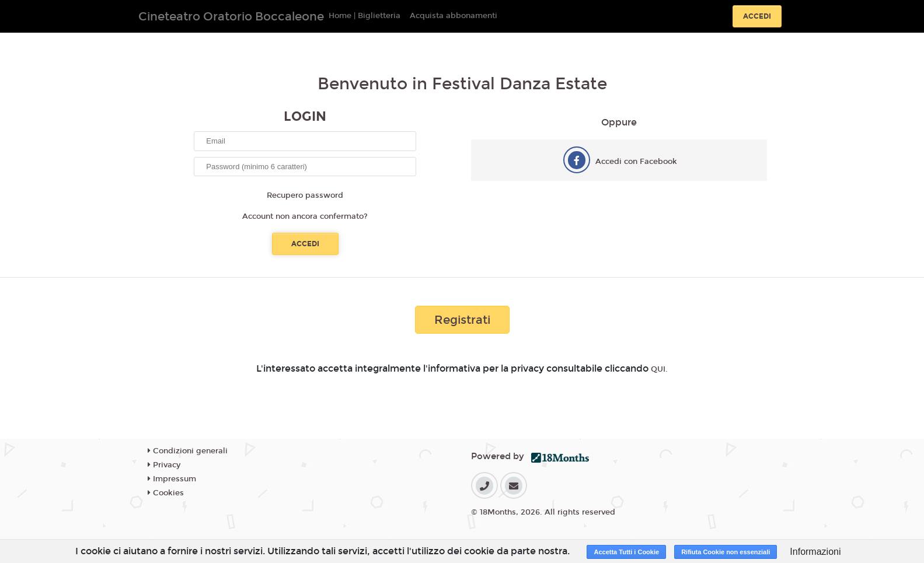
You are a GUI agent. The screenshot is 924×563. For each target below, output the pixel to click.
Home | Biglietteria (365, 16)
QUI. (659, 369)
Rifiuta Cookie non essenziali (726, 552)
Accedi (757, 16)
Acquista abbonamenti (454, 16)
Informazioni (815, 552)
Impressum (172, 479)
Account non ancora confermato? (305, 216)
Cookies (166, 493)
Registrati (462, 320)
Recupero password (305, 195)
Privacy (164, 465)
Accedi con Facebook (636, 162)
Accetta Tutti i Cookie (626, 552)
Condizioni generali (188, 451)
